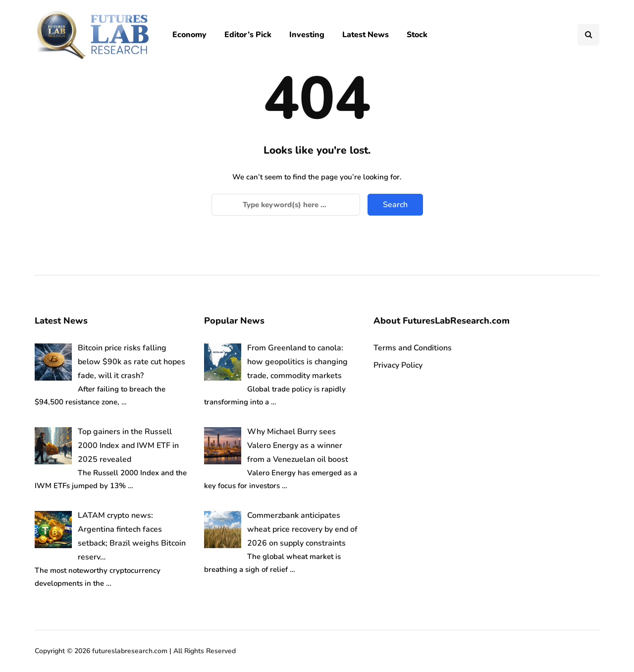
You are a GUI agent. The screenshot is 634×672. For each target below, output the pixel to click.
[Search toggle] (588, 35)
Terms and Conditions (413, 348)
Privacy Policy (398, 365)
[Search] (286, 205)
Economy (189, 35)
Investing (307, 35)
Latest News (366, 35)
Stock (417, 35)
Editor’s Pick (248, 35)
